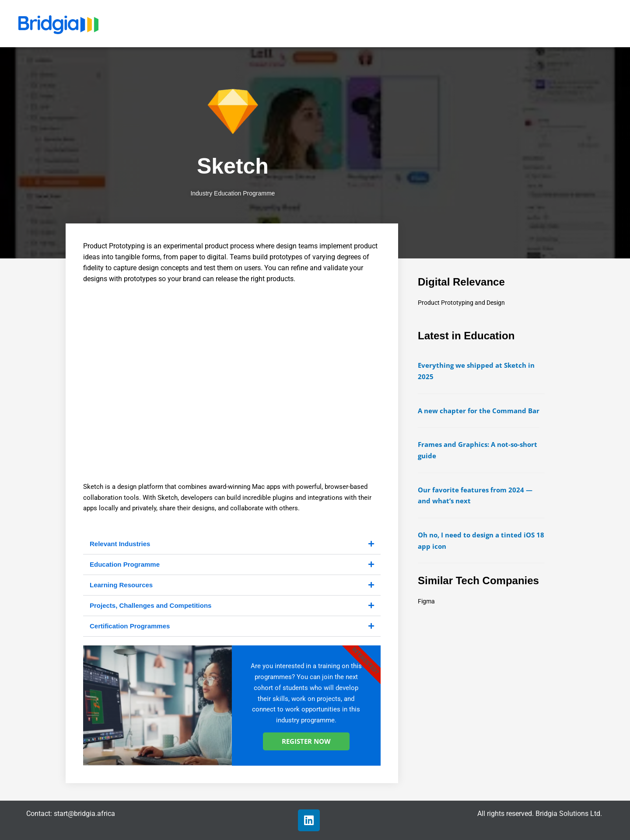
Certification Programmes (130, 626)
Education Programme (125, 564)
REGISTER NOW (306, 741)
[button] (232, 544)
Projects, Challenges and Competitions (150, 605)
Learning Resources (121, 585)
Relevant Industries (120, 544)
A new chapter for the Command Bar (479, 411)
